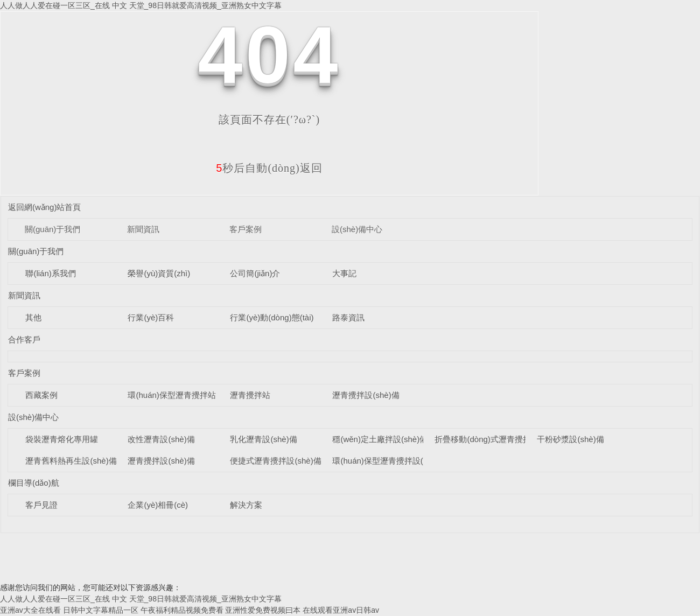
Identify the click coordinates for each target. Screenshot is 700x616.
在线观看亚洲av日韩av (341, 610)
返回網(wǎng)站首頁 (45, 207)
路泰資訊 (348, 317)
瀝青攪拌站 (250, 395)
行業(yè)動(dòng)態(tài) (272, 317)
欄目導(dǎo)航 (34, 483)
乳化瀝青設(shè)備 (263, 439)
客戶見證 (41, 505)
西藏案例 (41, 395)
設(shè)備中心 (357, 229)
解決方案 (246, 505)
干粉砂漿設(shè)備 (570, 439)
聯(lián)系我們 (50, 273)
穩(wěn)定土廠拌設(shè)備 (380, 439)
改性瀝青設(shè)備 (161, 439)
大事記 (344, 273)
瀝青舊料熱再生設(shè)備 (71, 461)
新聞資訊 (143, 229)
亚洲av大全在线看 (30, 610)
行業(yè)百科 (151, 317)
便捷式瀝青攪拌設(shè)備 (275, 461)
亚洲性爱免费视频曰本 (263, 610)
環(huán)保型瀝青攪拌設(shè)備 (390, 461)
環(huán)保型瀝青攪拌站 (171, 395)
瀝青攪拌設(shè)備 (366, 395)
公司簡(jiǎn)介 (255, 273)
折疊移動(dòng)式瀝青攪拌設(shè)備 (500, 439)
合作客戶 (24, 339)
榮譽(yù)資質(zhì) (159, 273)
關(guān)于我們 (52, 229)
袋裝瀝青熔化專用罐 (62, 439)
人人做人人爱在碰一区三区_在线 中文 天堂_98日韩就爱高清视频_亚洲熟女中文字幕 (141, 5)
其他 (33, 317)
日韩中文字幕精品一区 (101, 610)
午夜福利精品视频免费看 (182, 610)
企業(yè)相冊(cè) (158, 505)
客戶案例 (246, 229)
